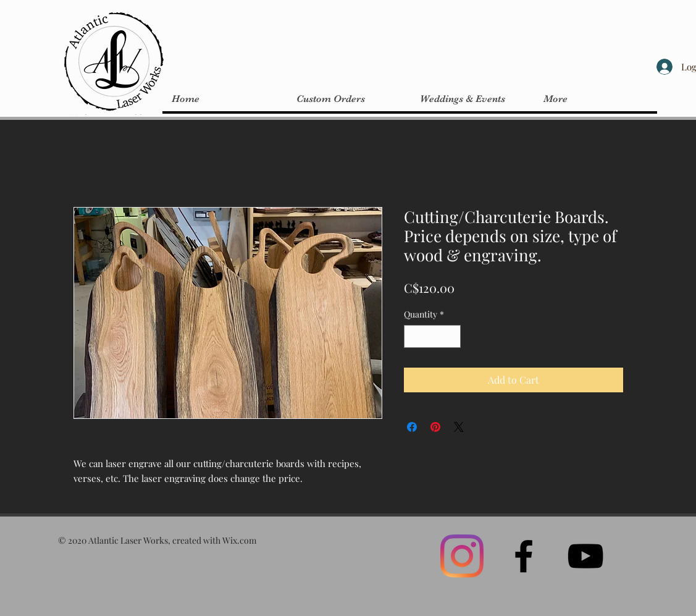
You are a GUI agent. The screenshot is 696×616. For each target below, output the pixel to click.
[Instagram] (462, 556)
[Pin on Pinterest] (435, 427)
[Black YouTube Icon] (585, 556)
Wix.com (239, 540)
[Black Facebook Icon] (524, 556)
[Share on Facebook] (412, 427)
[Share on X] (459, 427)
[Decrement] (413, 336)
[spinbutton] (432, 336)
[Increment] (451, 336)
